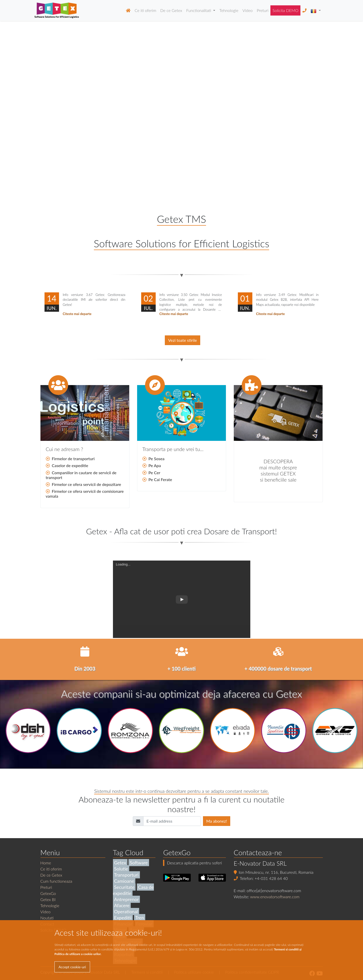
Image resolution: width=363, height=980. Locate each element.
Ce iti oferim (145, 10)
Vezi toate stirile (183, 340)
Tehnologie (229, 10)
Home (46, 863)
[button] (316, 10)
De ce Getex (171, 10)
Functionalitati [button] (199, 10)
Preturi (263, 10)
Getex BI (48, 899)
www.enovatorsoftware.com (275, 897)
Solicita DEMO (285, 10)
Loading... (123, 605)
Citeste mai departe (77, 314)
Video (248, 10)
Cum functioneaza (56, 881)
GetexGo (48, 893)
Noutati (47, 918)
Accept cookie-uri (72, 967)
